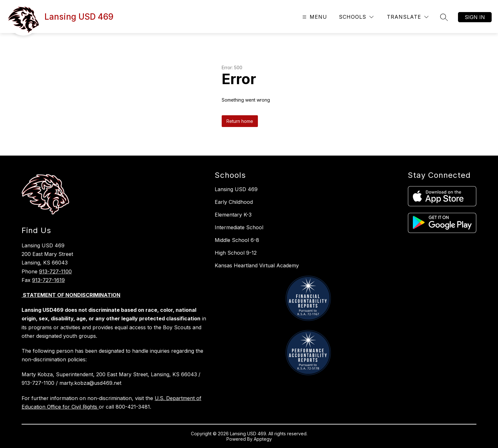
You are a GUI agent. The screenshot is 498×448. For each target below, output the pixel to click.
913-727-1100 (55, 271)
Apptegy (263, 439)
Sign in (475, 17)
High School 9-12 (236, 253)
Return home (240, 121)
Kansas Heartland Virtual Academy (257, 265)
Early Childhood (234, 202)
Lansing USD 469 (236, 189)
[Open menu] (314, 17)
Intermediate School (239, 227)
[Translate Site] (408, 17)
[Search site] (444, 17)
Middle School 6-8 (237, 240)
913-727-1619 (48, 280)
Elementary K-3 (233, 215)
